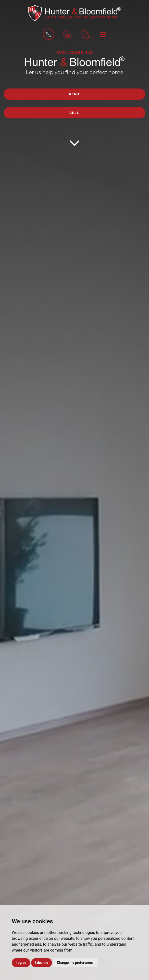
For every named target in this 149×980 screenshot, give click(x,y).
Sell (75, 113)
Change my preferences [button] (75, 963)
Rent (75, 94)
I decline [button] (42, 963)
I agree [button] (21, 963)
